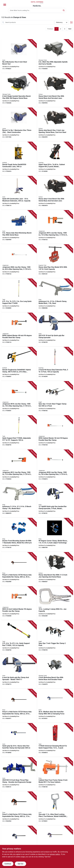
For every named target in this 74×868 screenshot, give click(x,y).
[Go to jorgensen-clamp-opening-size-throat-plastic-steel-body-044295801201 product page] (19, 466)
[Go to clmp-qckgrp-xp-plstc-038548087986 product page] (19, 672)
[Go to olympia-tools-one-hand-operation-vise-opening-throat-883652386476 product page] (19, 90)
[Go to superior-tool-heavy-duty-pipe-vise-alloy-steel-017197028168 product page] (55, 261)
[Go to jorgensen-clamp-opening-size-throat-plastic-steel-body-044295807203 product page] (55, 227)
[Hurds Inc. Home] (37, 2)
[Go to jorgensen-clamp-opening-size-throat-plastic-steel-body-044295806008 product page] (19, 261)
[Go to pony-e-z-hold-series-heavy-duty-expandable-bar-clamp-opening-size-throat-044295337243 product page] (19, 706)
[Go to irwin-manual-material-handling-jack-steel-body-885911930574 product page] (19, 193)
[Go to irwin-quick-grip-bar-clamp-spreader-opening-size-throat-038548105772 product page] (19, 843)
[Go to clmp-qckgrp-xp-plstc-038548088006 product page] (55, 330)
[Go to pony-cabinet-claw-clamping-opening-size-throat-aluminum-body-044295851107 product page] (55, 774)
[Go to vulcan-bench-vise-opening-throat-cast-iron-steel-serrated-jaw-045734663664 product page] (55, 124)
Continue (8, 864)
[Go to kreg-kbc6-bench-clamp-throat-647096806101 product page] (55, 295)
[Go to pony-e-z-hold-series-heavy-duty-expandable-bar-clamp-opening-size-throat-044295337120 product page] (19, 808)
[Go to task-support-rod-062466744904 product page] (19, 295)
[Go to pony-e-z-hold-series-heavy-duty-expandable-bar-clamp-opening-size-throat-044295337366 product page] (19, 569)
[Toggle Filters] (71, 22)
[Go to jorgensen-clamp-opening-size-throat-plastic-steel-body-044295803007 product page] (55, 466)
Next (70, 29)
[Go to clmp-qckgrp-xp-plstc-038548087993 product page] (55, 501)
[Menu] (5, 5)
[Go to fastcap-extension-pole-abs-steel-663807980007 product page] (55, 364)
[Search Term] (37, 10)
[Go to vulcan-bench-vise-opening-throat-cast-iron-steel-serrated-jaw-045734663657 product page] (55, 193)
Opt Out (20, 864)
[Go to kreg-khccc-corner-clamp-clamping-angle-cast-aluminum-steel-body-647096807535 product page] (55, 535)
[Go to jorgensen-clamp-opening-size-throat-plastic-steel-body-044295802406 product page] (19, 603)
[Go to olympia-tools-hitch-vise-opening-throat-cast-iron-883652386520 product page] (55, 56)
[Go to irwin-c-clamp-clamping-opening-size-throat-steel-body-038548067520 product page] (55, 808)
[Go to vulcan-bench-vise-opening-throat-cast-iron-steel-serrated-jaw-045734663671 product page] (55, 90)
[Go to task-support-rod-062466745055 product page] (19, 637)
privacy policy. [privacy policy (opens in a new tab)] (55, 854)
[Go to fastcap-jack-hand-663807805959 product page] (55, 159)
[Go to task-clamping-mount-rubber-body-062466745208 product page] (55, 740)
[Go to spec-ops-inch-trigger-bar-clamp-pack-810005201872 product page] (55, 637)
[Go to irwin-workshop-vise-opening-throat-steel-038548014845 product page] (19, 227)
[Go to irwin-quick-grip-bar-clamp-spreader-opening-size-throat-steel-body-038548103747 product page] (55, 706)
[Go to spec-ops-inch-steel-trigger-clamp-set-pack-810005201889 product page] (55, 398)
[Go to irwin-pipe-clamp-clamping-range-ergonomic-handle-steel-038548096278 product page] (19, 774)
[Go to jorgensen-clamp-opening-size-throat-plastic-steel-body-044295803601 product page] (55, 432)
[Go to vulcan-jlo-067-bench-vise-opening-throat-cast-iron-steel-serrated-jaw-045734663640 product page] (55, 569)
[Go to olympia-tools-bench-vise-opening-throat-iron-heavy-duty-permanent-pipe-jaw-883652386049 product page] (55, 672)
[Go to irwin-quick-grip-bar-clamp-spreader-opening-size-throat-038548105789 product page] (19, 740)
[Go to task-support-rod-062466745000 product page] (19, 432)
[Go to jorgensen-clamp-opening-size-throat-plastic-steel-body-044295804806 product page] (19, 330)
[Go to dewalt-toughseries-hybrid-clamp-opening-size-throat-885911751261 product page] (19, 364)
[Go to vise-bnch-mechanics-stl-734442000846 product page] (19, 56)
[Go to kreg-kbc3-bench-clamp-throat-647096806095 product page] (19, 501)
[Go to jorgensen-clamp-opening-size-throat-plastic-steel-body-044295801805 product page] (19, 398)
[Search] (64, 10)
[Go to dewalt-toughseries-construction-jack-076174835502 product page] (19, 159)
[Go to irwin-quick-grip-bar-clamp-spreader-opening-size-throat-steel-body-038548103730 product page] (55, 843)
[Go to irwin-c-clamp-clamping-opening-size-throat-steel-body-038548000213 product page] (55, 603)
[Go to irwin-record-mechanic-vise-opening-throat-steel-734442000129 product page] (19, 124)
